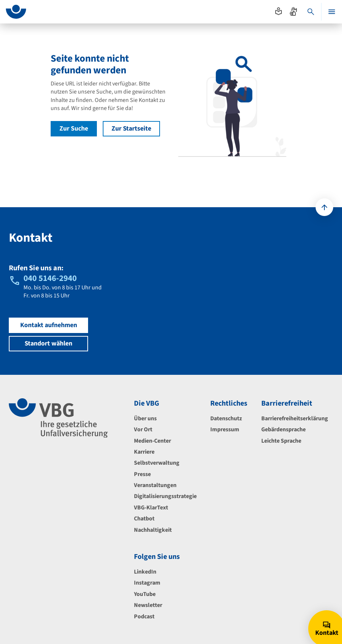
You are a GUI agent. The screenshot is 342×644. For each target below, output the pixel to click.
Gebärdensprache (283, 429)
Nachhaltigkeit (153, 530)
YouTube (145, 594)
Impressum (225, 429)
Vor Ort (143, 429)
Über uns (145, 418)
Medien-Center (152, 441)
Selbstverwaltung (157, 463)
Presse (142, 474)
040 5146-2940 (50, 278)
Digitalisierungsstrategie (165, 496)
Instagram (147, 583)
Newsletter (148, 605)
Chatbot (144, 519)
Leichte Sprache (281, 441)
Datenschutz (226, 418)
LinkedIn (145, 572)
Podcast (144, 616)
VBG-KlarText (151, 508)
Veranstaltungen (155, 485)
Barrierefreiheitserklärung (295, 418)
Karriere (144, 452)
